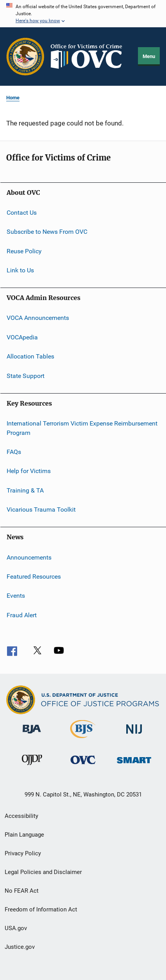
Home (13, 98)
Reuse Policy (24, 251)
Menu (149, 56)
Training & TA (25, 490)
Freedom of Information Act (41, 909)
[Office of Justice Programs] (25, 57)
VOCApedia (22, 337)
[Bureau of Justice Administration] (32, 735)
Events (16, 596)
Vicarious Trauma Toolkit (41, 509)
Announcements (29, 557)
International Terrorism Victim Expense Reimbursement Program (82, 428)
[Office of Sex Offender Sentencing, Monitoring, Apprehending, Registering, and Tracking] (134, 765)
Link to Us (20, 270)
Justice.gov (20, 947)
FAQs (14, 452)
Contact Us (22, 213)
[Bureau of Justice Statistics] (83, 740)
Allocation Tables (30, 356)
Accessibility (21, 816)
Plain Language (24, 835)
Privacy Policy (23, 853)
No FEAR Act (22, 891)
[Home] (90, 57)
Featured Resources (34, 577)
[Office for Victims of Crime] (83, 765)
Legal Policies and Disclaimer (43, 872)
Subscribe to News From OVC (47, 232)
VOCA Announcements (38, 318)
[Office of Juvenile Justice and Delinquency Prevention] (32, 766)
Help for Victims (29, 471)
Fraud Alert (22, 615)
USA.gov (16, 928)
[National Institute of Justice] (134, 735)
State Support (26, 375)
